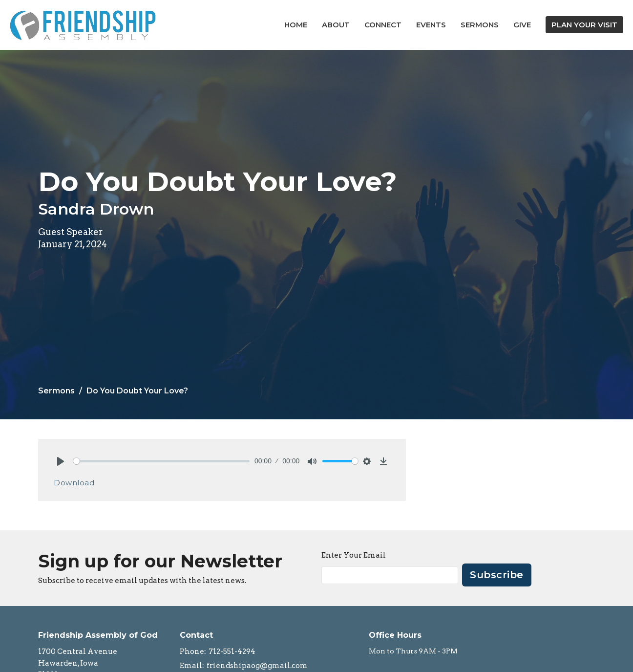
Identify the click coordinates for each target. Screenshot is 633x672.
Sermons (480, 25)
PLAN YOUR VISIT (584, 25)
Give (522, 25)
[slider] (161, 461)
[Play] (61, 461)
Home (296, 25)
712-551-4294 (232, 651)
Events (431, 25)
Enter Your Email (354, 555)
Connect (383, 25)
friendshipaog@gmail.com (257, 666)
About (336, 25)
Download (74, 483)
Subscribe (497, 575)
